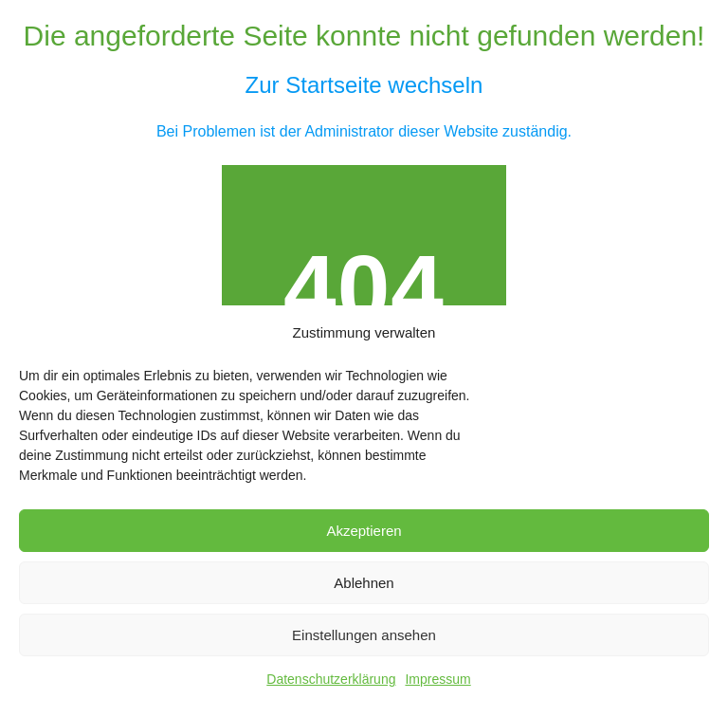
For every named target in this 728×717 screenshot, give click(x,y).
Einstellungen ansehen (364, 635)
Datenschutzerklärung (331, 679)
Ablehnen (364, 583)
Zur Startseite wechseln (364, 85)
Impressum (437, 679)
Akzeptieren (364, 531)
